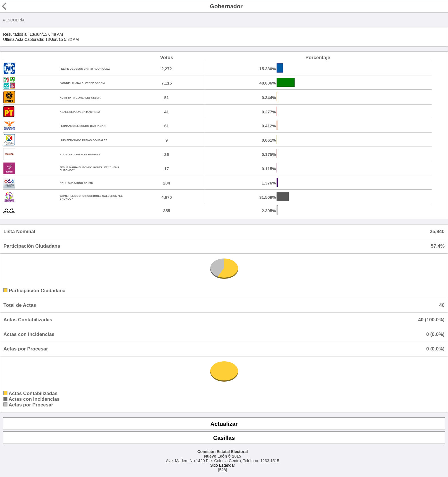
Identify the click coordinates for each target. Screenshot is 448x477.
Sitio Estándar (222, 465)
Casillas (224, 438)
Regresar (15, 6)
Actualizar (224, 424)
